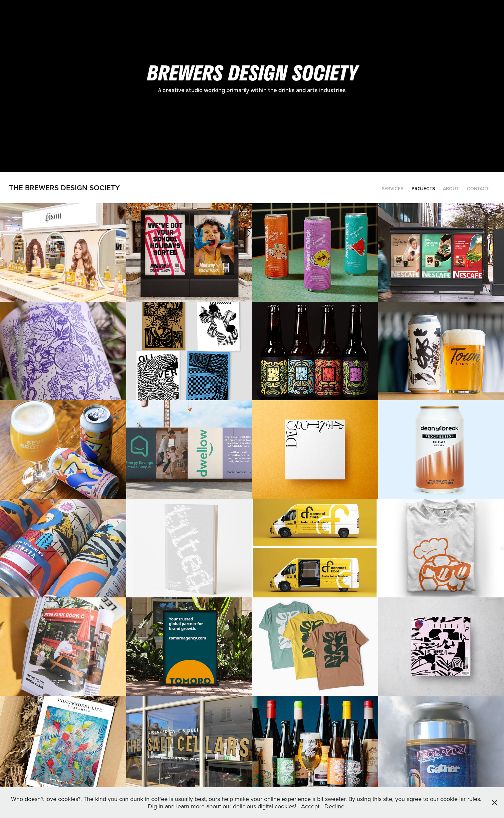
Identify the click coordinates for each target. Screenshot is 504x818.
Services (393, 189)
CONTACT (478, 189)
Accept (310, 806)
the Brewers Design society (64, 188)
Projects (423, 189)
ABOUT (451, 189)
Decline (334, 806)
